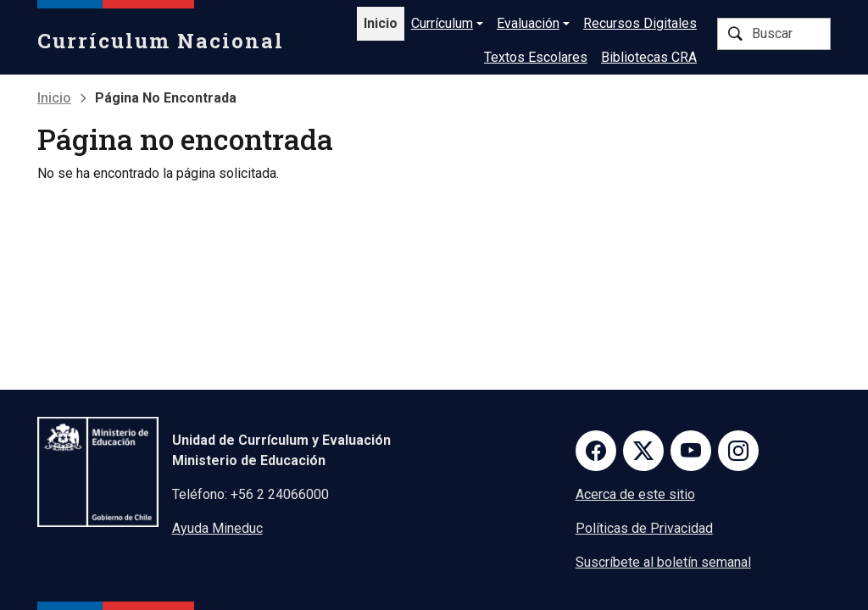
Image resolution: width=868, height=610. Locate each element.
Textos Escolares (536, 57)
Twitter (643, 451)
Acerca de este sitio (635, 494)
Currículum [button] (442, 23)
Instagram (738, 451)
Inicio (381, 23)
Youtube (691, 451)
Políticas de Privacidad (644, 528)
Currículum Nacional (161, 41)
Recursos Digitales (640, 23)
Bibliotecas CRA (649, 57)
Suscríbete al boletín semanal (663, 562)
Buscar (735, 34)
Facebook (596, 451)
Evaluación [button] (528, 23)
